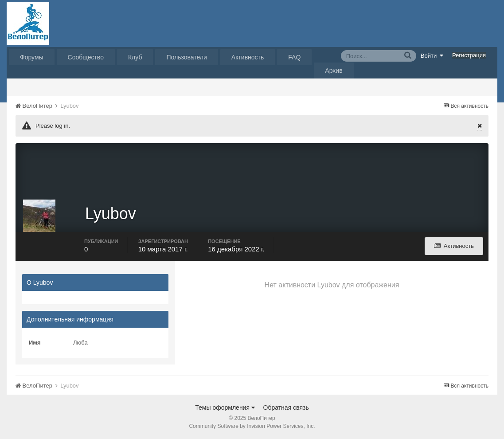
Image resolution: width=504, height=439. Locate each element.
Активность (248, 57)
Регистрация (469, 55)
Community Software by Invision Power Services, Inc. (252, 426)
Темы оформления (225, 408)
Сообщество (86, 57)
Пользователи (186, 57)
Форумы (32, 57)
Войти (432, 55)
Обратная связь (286, 408)
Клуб (135, 57)
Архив (334, 71)
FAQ (294, 57)
